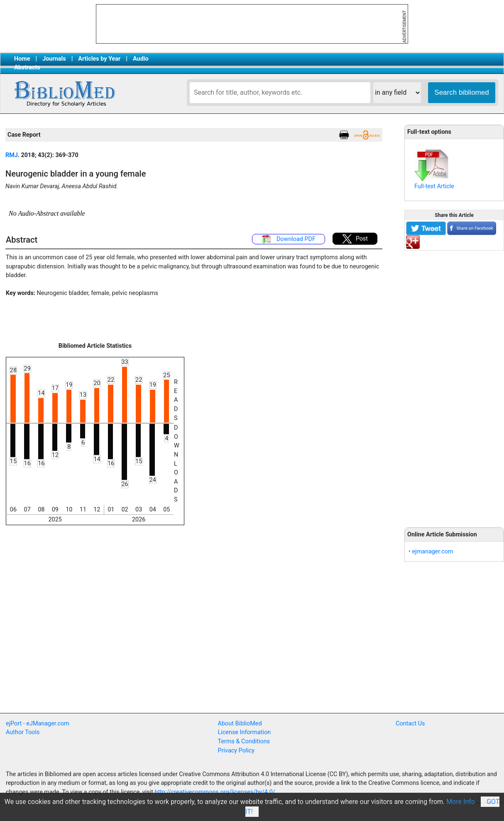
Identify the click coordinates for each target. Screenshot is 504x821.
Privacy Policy (236, 751)
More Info (461, 802)
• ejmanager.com (431, 552)
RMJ (12, 155)
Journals (54, 59)
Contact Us (410, 724)
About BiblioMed (240, 724)
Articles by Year (99, 59)
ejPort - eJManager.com (38, 724)
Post (355, 239)
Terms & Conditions (244, 741)
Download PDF (289, 239)
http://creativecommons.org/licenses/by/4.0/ (215, 792)
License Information (245, 732)
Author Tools (23, 732)
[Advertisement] (454, 384)
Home (22, 59)
